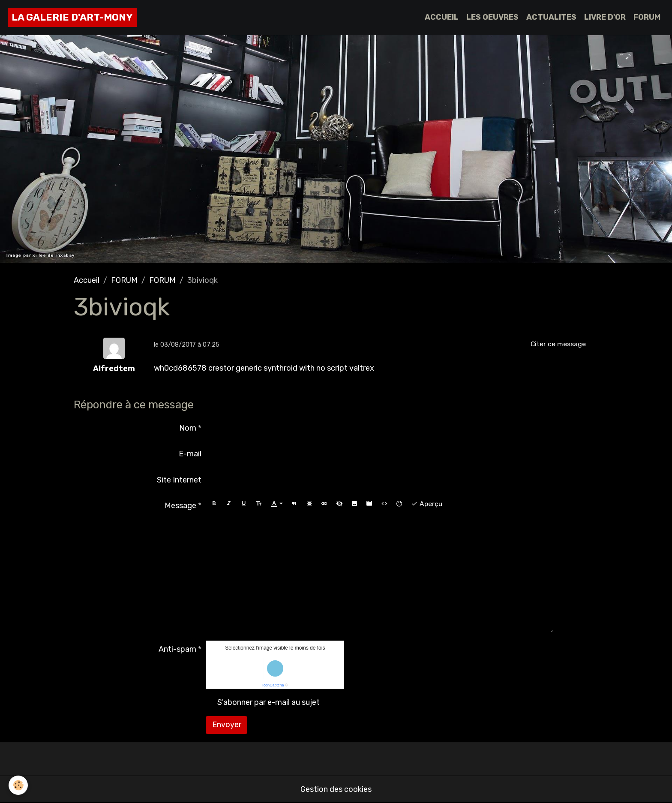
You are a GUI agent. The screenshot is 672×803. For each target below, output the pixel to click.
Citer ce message (558, 344)
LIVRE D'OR (605, 17)
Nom (188, 428)
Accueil (87, 280)
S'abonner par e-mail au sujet (268, 702)
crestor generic (235, 368)
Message (180, 506)
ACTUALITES (551, 17)
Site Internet (179, 480)
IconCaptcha (273, 685)
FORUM (647, 17)
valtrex (362, 368)
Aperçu (427, 504)
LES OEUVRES (492, 17)
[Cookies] (18, 785)
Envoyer (227, 725)
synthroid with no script (306, 368)
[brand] (72, 17)
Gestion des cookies (336, 789)
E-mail (190, 454)
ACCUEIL (442, 17)
